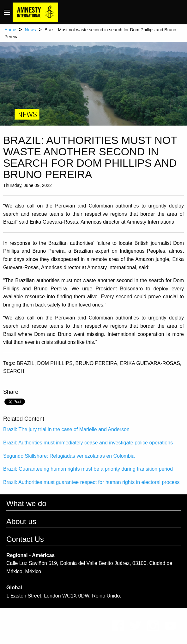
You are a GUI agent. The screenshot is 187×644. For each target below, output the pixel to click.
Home (10, 30)
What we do (26, 503)
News (30, 30)
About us (21, 521)
